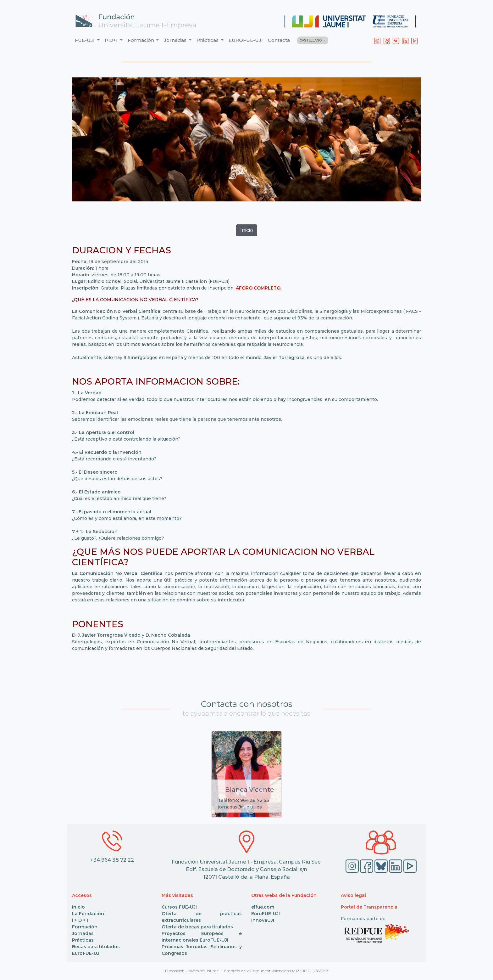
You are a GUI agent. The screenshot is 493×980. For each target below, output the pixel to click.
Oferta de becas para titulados (197, 927)
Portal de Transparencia (369, 907)
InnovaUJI (263, 920)
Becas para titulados (96, 947)
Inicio (78, 907)
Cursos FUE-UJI (179, 907)
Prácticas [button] (208, 40)
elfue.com (263, 907)
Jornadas (83, 933)
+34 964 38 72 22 (112, 860)
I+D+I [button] (112, 40)
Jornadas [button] (176, 40)
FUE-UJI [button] (85, 40)
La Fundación (88, 914)
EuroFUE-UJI (86, 953)
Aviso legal (353, 895)
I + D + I (80, 920)
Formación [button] (141, 40)
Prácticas (83, 940)
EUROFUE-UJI (246, 40)
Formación (85, 927)
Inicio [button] (247, 230)
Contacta (279, 40)
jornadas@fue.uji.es (240, 807)
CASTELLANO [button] (311, 40)
